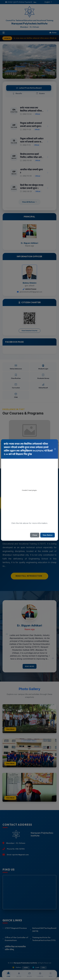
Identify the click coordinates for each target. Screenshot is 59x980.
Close (35, 535)
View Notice (48, 535)
